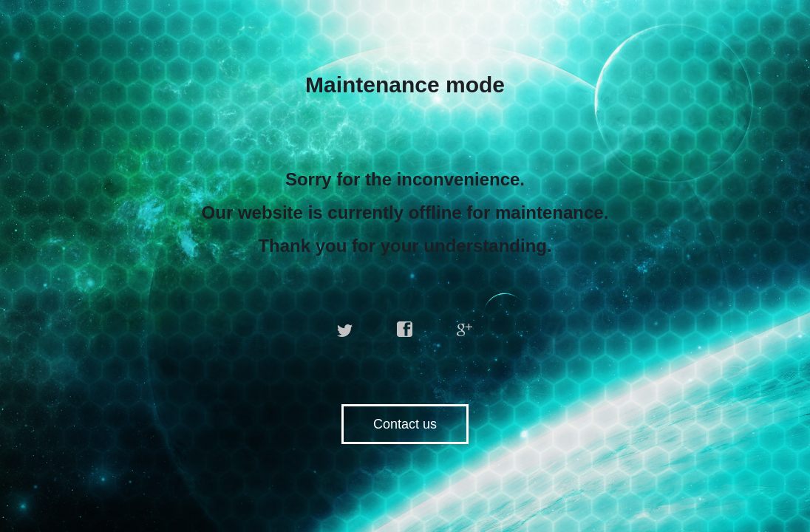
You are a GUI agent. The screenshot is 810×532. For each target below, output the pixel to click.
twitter (345, 330)
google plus (465, 330)
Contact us (405, 424)
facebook (405, 330)
